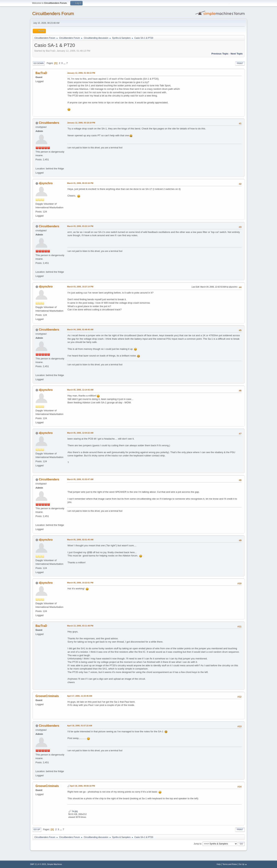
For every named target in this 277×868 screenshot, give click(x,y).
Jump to (198, 844)
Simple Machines (55, 864)
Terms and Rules (230, 864)
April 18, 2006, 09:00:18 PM (83, 786)
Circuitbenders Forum (53, 13)
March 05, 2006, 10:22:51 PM (80, 583)
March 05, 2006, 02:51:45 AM (80, 540)
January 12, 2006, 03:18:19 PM (81, 123)
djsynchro (46, 183)
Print (240, 63)
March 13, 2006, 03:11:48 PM (80, 626)
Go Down (39, 63)
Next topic (237, 54)
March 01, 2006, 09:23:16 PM (80, 183)
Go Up (37, 829)
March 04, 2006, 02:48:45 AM (80, 330)
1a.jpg (73, 811)
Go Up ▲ (243, 864)
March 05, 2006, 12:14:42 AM (80, 390)
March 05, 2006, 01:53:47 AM (80, 479)
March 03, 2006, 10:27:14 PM (80, 287)
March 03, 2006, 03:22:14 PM (80, 226)
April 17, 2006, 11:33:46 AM (80, 696)
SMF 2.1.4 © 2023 (38, 864)
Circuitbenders (49, 123)
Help (219, 864)
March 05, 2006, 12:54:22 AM (80, 433)
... (65, 63)
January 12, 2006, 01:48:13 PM (81, 73)
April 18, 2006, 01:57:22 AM (80, 726)
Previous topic (220, 54)
